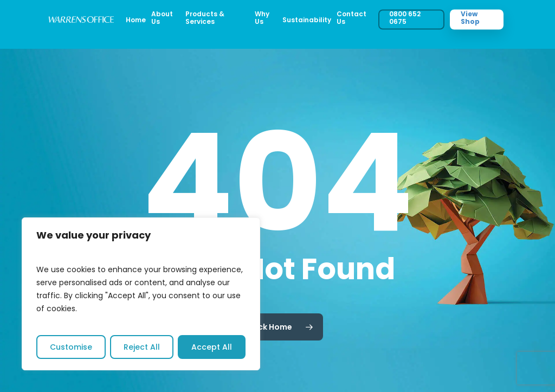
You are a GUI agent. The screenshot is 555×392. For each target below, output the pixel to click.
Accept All (212, 347)
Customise (71, 347)
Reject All (142, 347)
